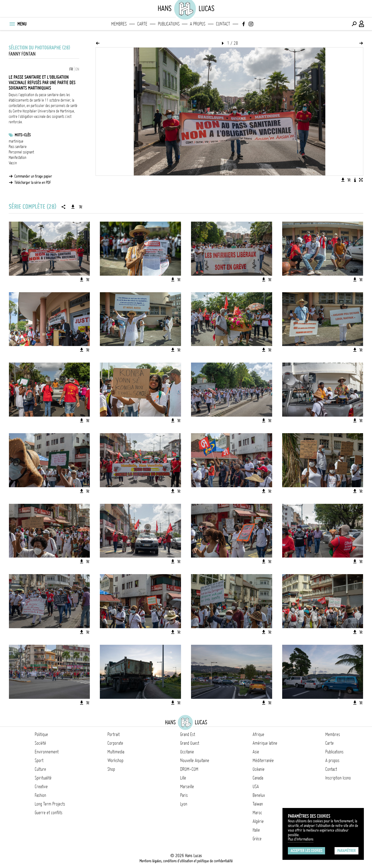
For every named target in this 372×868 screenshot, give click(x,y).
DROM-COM (189, 769)
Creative (41, 787)
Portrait (114, 734)
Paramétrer (346, 851)
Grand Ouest (190, 743)
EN (77, 69)
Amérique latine (265, 743)
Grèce (257, 839)
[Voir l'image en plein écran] (361, 180)
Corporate (115, 743)
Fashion (40, 795)
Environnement (47, 752)
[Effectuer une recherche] (354, 24)
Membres (119, 24)
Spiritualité (43, 778)
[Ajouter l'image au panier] (349, 180)
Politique (41, 734)
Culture (40, 769)
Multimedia (116, 752)
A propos (198, 24)
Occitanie (187, 752)
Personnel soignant (21, 152)
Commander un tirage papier (33, 176)
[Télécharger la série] (73, 207)
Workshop (115, 760)
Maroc (257, 813)
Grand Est (188, 734)
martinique (16, 141)
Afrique (258, 734)
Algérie (258, 821)
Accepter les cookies (306, 851)
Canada (258, 778)
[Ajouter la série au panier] (81, 207)
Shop (111, 769)
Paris (184, 795)
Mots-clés (23, 135)
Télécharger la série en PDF (33, 183)
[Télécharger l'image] (343, 180)
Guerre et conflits (49, 813)
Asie (256, 752)
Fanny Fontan (22, 54)
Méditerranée (263, 760)
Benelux (259, 795)
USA (256, 787)
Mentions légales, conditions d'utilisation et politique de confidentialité (186, 861)
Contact (223, 24)
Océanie (259, 769)
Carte (142, 24)
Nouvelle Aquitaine (195, 760)
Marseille (187, 787)
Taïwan (258, 804)
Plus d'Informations (301, 839)
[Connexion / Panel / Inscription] (362, 24)
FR (71, 69)
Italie (256, 830)
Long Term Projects (50, 804)
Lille (183, 778)
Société (40, 743)
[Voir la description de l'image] (355, 180)
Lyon (184, 804)
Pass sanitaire (18, 147)
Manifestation (18, 158)
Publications (169, 24)
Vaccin (13, 163)
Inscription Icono (338, 778)
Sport (39, 760)
